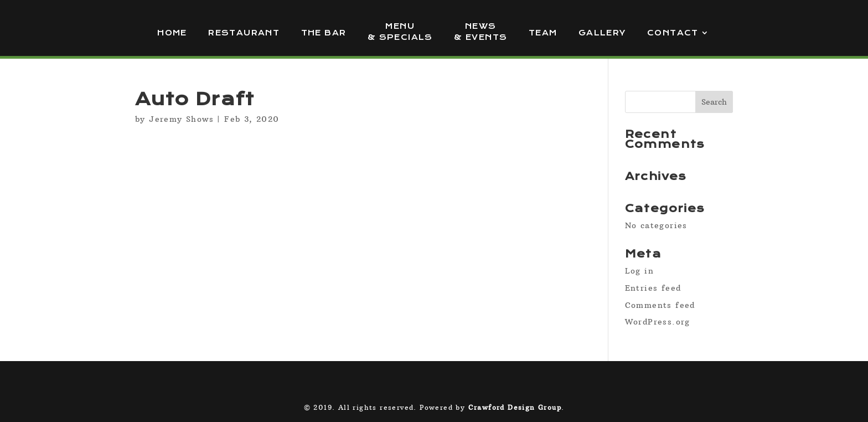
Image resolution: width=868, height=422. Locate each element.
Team (543, 33)
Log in (639, 271)
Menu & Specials (400, 32)
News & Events (480, 32)
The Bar (324, 33)
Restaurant (244, 33)
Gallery (602, 33)
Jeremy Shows (181, 119)
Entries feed (653, 288)
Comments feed (660, 305)
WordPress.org (658, 322)
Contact (673, 33)
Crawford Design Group (515, 407)
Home (172, 33)
